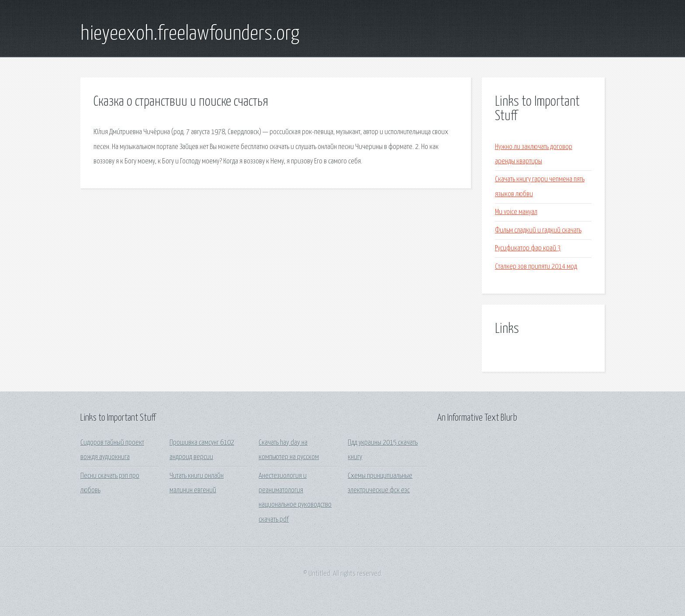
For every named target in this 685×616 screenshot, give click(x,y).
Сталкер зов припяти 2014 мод (536, 267)
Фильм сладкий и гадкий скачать (538, 230)
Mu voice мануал (516, 212)
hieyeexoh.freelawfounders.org (190, 34)
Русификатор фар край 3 (528, 248)
